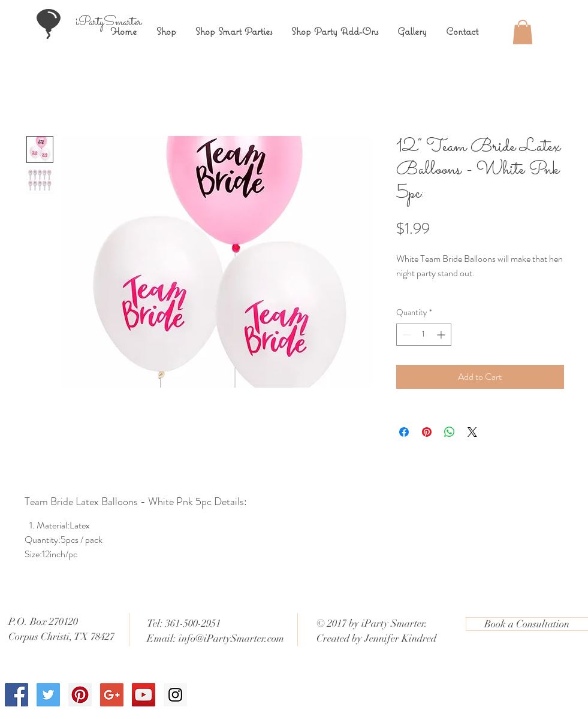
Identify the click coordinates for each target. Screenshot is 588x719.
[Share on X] (472, 432)
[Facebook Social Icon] (16, 695)
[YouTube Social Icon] (144, 695)
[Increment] (442, 335)
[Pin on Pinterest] (427, 432)
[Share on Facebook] (404, 432)
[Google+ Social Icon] (112, 695)
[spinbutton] (424, 335)
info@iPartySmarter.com (231, 638)
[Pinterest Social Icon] (80, 695)
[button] (523, 32)
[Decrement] (405, 335)
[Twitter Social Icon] (48, 695)
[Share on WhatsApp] (450, 432)
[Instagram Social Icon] (175, 695)
